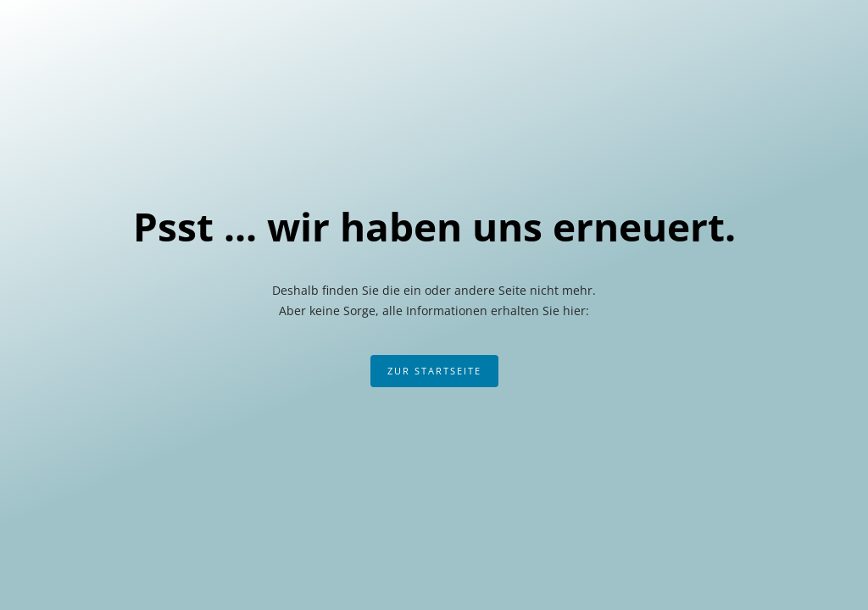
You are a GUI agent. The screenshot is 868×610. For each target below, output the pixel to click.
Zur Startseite (434, 371)
